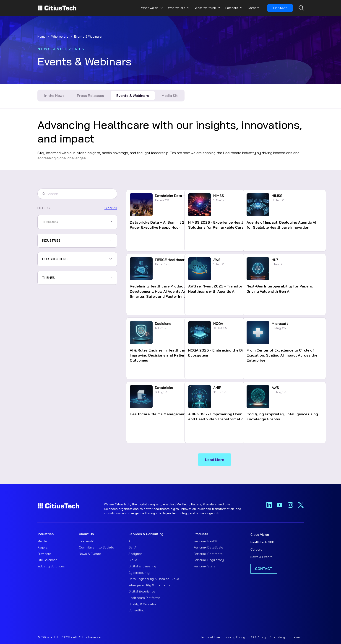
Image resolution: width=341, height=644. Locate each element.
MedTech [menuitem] (44, 541)
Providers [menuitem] (44, 554)
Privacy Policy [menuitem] (235, 637)
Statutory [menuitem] (278, 637)
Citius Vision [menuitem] (260, 535)
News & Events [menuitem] (90, 554)
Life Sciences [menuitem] (47, 560)
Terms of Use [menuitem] (210, 637)
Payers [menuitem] (43, 547)
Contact (280, 8)
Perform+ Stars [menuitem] (204, 566)
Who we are (177, 8)
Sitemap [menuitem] (295, 637)
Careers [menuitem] (256, 549)
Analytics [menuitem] (135, 554)
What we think (205, 8)
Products (201, 534)
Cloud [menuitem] (133, 560)
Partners (232, 8)
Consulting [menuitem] (137, 610)
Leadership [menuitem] (87, 541)
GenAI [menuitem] (133, 547)
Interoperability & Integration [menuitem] (150, 585)
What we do (150, 8)
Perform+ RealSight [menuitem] (208, 541)
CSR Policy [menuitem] (258, 637)
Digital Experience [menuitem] (142, 591)
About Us (86, 534)
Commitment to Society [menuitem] (96, 547)
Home (42, 36)
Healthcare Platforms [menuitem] (144, 598)
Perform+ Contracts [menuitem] (208, 554)
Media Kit (170, 96)
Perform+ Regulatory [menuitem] (209, 560)
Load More (215, 460)
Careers (254, 8)
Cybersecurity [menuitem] (139, 573)
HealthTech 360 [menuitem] (262, 542)
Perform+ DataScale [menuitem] (208, 547)
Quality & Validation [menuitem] (143, 604)
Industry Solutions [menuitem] (51, 566)
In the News (54, 96)
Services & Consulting (146, 534)
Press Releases (90, 96)
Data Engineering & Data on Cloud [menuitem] (154, 579)
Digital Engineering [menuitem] (142, 566)
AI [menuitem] (130, 541)
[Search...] (300, 16)
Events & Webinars (133, 96)
